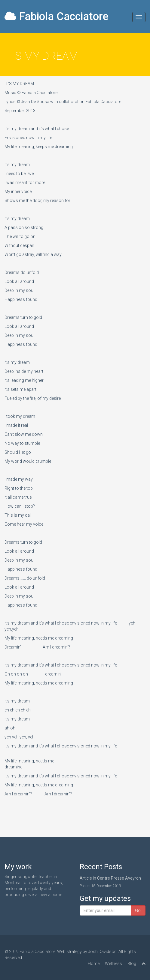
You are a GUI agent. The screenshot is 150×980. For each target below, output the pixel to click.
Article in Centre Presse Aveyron (110, 878)
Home (94, 964)
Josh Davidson (102, 952)
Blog (132, 964)
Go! (138, 910)
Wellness (113, 964)
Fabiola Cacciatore (57, 16)
